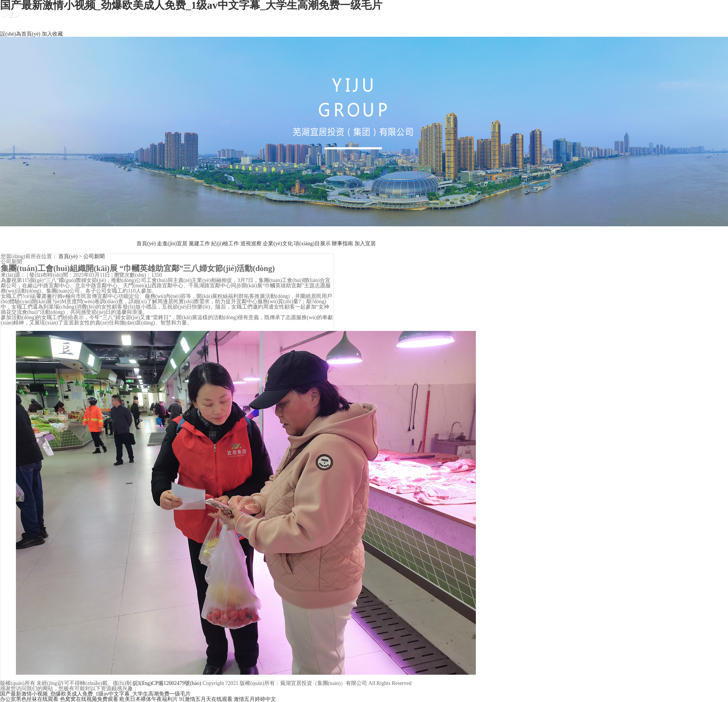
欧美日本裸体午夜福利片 (149, 699)
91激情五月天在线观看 (206, 699)
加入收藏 (52, 34)
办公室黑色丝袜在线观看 (29, 699)
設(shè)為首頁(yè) (20, 34)
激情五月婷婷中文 (255, 699)
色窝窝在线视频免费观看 (89, 699)
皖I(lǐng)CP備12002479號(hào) (167, 683)
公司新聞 (94, 256)
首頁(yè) (68, 256)
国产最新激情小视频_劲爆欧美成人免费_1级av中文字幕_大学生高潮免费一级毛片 (95, 694)
